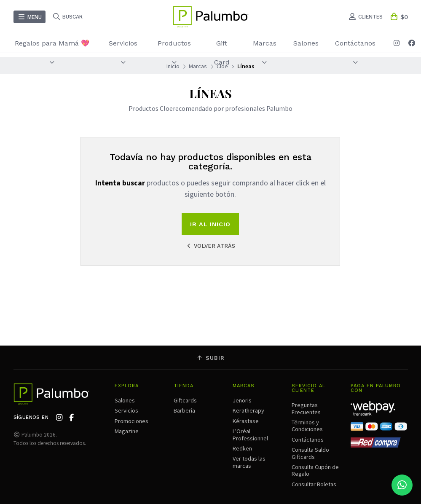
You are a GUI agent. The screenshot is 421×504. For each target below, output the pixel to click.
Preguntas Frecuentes (306, 408)
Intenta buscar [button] (120, 183)
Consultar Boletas (314, 484)
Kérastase (246, 421)
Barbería (184, 410)
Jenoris (242, 400)
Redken (242, 448)
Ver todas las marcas (249, 462)
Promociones (131, 421)
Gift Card (222, 53)
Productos (174, 52)
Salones (306, 43)
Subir (211, 358)
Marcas (265, 52)
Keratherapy (248, 410)
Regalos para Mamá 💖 (52, 52)
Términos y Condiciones (307, 426)
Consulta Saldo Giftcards (310, 453)
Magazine (127, 431)
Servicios (123, 52)
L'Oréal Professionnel (250, 434)
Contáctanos (355, 52)
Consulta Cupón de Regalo (315, 470)
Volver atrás (210, 246)
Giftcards (185, 400)
